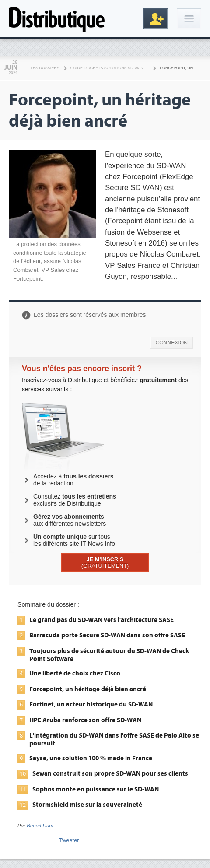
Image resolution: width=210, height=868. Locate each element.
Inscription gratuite (156, 19)
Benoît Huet (40, 826)
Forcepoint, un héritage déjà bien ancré (88, 689)
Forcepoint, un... (178, 68)
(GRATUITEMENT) (105, 562)
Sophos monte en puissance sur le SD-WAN (96, 789)
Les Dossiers (45, 68)
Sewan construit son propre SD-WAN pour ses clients (110, 773)
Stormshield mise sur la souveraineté (87, 805)
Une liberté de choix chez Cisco (75, 673)
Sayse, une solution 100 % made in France (91, 758)
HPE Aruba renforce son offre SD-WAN (85, 720)
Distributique (57, 19)
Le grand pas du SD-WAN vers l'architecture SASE (101, 620)
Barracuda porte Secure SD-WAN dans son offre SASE (107, 635)
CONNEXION (171, 343)
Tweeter (69, 840)
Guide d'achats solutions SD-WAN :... (110, 68)
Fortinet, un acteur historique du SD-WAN (91, 704)
